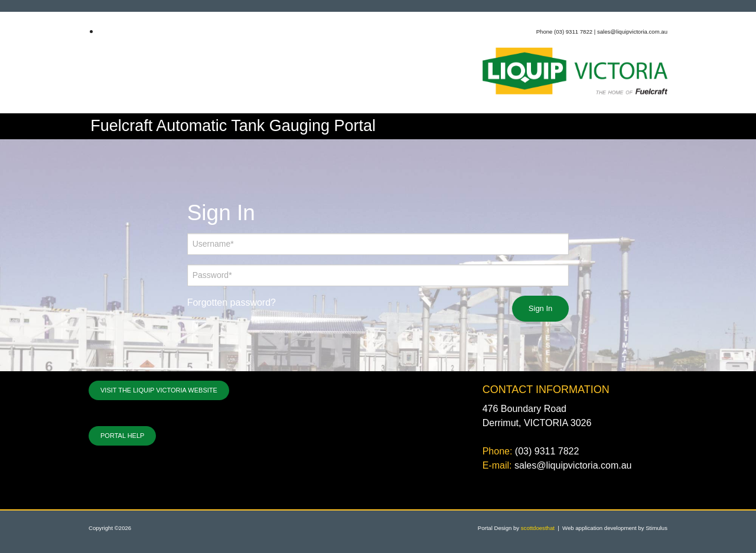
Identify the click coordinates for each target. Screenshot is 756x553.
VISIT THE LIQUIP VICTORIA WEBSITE (159, 390)
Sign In (540, 308)
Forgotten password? (232, 302)
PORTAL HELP (122, 436)
